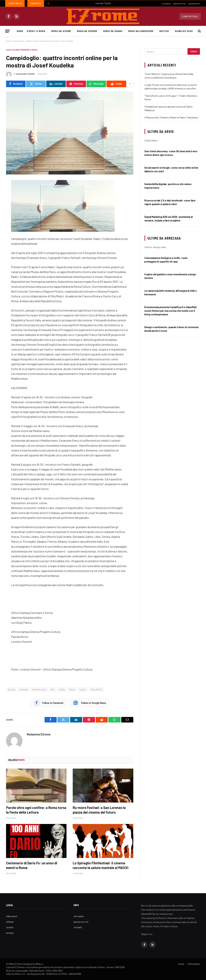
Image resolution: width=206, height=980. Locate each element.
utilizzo (10, 922)
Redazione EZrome (25, 74)
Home (20, 31)
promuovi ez (194, 3)
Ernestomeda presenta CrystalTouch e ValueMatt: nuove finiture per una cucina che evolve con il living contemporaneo (171, 311)
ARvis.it (39, 964)
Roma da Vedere (87, 31)
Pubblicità (36, 3)
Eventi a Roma (36, 31)
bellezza (24, 690)
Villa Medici (96, 690)
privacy (10, 933)
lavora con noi (180, 3)
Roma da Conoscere (141, 31)
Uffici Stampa (15, 3)
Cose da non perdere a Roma (22, 50)
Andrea (11, 690)
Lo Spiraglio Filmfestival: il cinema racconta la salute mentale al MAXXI (100, 865)
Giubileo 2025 (184, 31)
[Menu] (7, 31)
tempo (83, 690)
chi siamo (166, 3)
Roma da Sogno (113, 31)
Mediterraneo (39, 690)
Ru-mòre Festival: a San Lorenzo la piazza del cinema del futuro (99, 810)
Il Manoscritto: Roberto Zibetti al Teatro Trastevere (171, 117)
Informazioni (194, 964)
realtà (62, 690)
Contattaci (190, 16)
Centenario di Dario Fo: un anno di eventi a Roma (32, 865)
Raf (52, 690)
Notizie (164, 31)
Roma (72, 690)
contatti (78, 927)
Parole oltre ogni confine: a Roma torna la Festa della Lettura (36, 810)
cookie (10, 927)
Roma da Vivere (61, 31)
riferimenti (12, 916)
